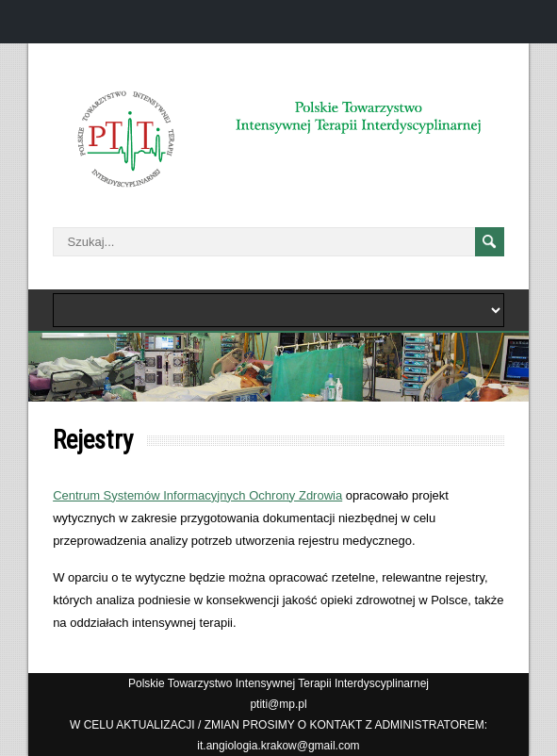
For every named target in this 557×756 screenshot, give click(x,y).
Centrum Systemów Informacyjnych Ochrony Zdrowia (197, 495)
